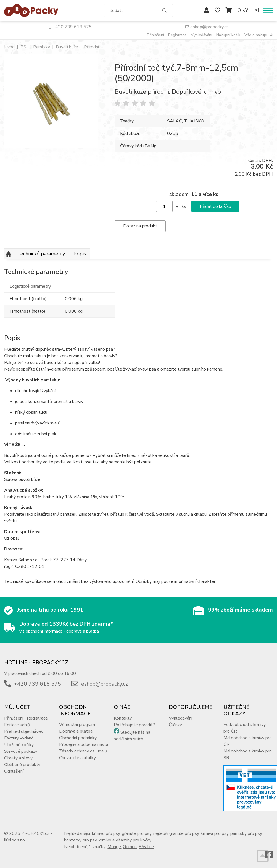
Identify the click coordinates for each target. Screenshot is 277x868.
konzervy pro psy (80, 840)
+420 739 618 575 (70, 27)
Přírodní (91, 47)
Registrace (177, 35)
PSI (24, 47)
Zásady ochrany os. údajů (83, 751)
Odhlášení (14, 771)
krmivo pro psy (106, 833)
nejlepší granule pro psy (176, 833)
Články (175, 725)
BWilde (146, 847)
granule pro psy (137, 833)
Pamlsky (42, 47)
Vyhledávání (201, 35)
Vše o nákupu (259, 35)
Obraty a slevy (18, 758)
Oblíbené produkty (22, 765)
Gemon (130, 847)
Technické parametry (41, 254)
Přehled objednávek (24, 731)
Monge (114, 847)
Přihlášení (155, 35)
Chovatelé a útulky (77, 758)
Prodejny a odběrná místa (84, 744)
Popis (80, 254)
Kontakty (123, 718)
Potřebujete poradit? (134, 725)
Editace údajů (17, 725)
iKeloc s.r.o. (15, 840)
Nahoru (9, 254)
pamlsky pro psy (246, 833)
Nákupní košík (228, 35)
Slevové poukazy (21, 751)
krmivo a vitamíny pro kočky (125, 840)
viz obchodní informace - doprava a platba (59, 631)
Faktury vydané (19, 738)
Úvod (9, 47)
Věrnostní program (77, 725)
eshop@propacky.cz (207, 27)
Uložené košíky (19, 745)
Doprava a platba (76, 731)
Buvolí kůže (67, 47)
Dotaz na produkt (140, 226)
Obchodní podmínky (78, 738)
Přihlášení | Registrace (26, 718)
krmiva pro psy (215, 833)
